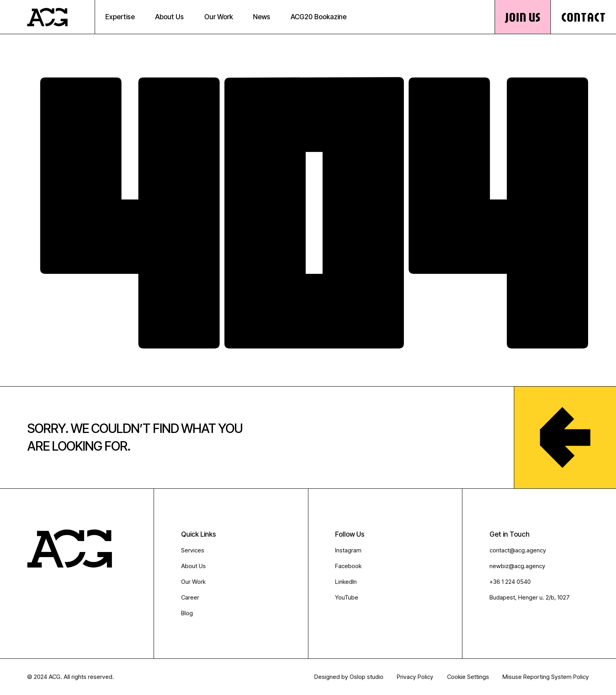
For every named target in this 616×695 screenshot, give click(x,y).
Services (193, 550)
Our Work (193, 582)
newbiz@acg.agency (517, 566)
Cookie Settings (468, 677)
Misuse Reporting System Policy (546, 677)
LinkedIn (346, 582)
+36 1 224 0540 (510, 582)
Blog (187, 613)
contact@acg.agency (518, 550)
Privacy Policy (415, 677)
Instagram (348, 550)
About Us (193, 566)
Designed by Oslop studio (349, 677)
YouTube (347, 597)
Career (190, 597)
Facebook (348, 566)
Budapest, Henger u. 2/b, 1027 (530, 597)
